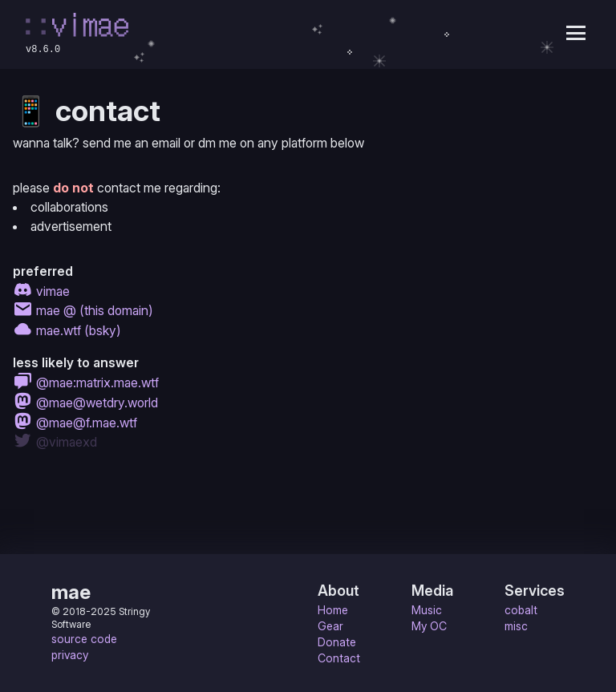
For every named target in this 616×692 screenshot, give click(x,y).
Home (333, 610)
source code (84, 639)
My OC (429, 626)
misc (516, 626)
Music (427, 610)
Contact (339, 658)
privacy (70, 655)
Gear (330, 626)
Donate (337, 642)
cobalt (521, 610)
